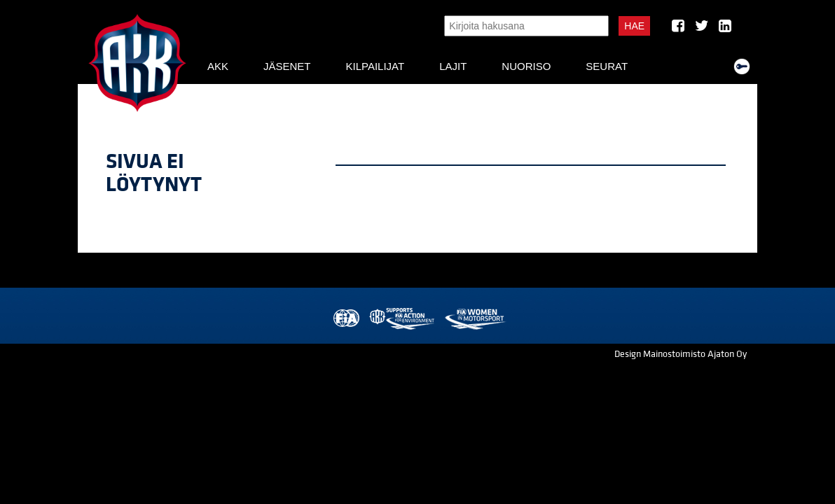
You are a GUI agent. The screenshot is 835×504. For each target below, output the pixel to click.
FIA (345, 319)
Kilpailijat (375, 66)
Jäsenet (287, 66)
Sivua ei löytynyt (154, 173)
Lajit (453, 66)
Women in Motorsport (475, 319)
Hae (634, 26)
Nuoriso (526, 66)
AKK (218, 66)
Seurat (607, 66)
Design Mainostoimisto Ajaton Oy (681, 354)
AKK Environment (403, 319)
